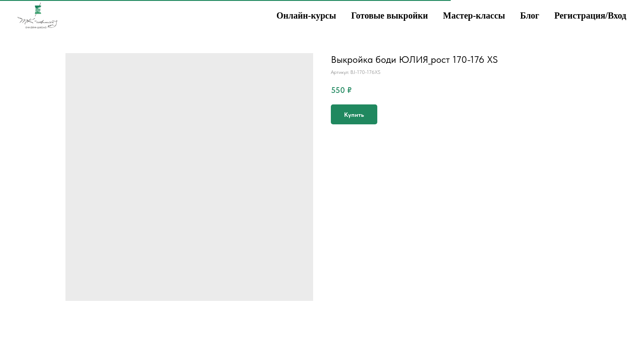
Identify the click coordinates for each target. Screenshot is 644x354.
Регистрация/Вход (590, 15)
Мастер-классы (474, 15)
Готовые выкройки (390, 15)
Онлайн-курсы (306, 15)
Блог (530, 15)
